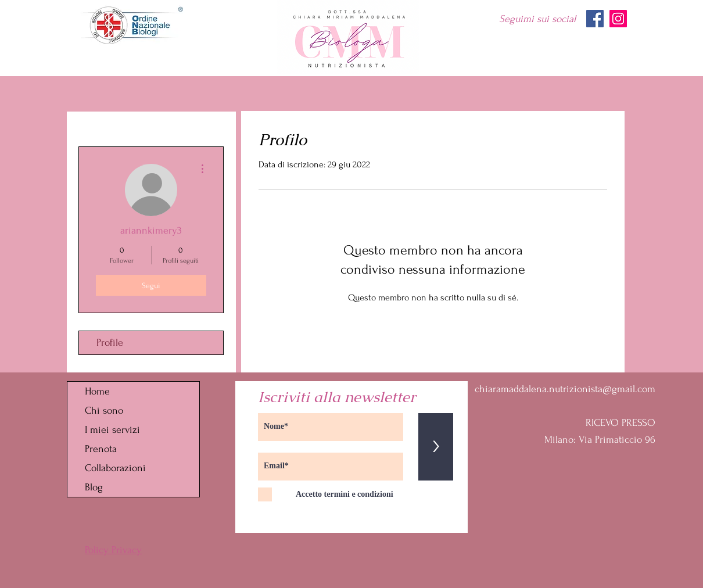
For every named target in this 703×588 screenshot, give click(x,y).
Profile (110, 343)
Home (97, 391)
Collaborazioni (115, 468)
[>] (436, 447)
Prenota (101, 449)
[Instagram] (618, 19)
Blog (94, 487)
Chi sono (104, 410)
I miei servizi (112, 430)
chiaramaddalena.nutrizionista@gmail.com (565, 389)
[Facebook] (595, 19)
